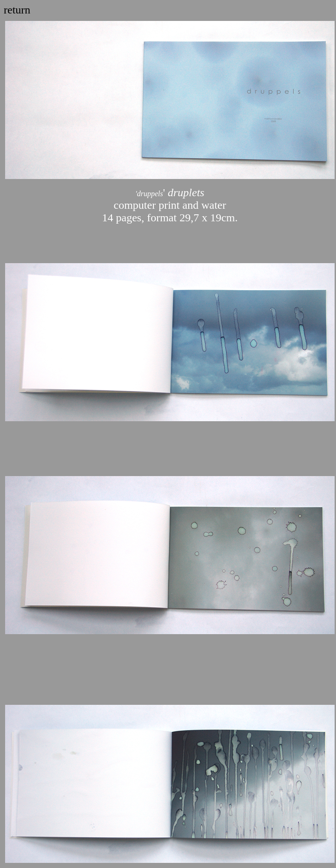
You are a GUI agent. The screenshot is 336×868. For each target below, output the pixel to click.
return (17, 10)
